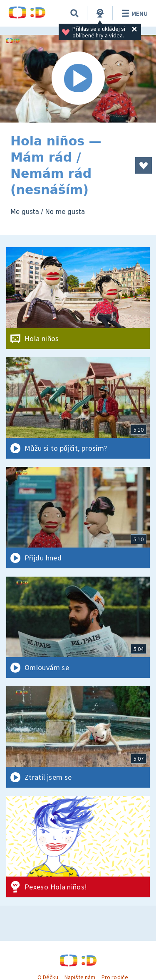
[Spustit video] (78, 79)
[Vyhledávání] (74, 13)
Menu (133, 13)
